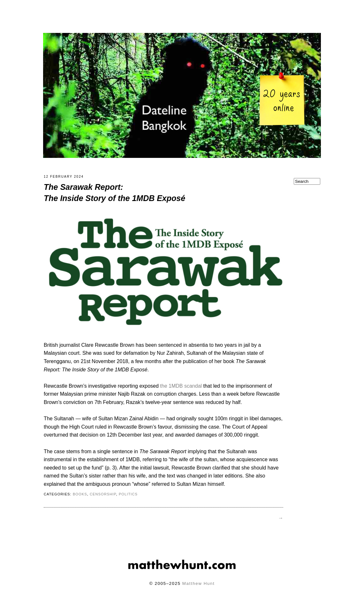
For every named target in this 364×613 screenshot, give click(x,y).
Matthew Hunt (198, 587)
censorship (103, 498)
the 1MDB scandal (181, 390)
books (80, 498)
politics (128, 498)
